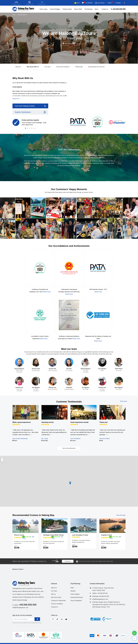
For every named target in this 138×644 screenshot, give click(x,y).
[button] (26, 128)
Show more (124, 401)
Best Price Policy (56, 597)
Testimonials (79, 67)
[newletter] (37, 619)
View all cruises (121, 515)
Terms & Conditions (57, 604)
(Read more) (47, 292)
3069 (36, 521)
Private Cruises (67, 9)
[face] (53, 619)
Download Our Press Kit (96, 67)
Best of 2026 (78, 9)
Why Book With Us (33, 67)
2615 (65, 521)
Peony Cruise (19, 535)
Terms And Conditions (63, 67)
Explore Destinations (30, 112)
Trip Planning (88, 9)
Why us (53, 594)
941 (94, 521)
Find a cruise (43, 9)
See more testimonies (69, 448)
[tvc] (56, 636)
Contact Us (105, 9)
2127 (123, 521)
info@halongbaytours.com (20, 608)
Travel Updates (75, 594)
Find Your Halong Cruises (30, 106)
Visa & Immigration (76, 601)
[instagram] (62, 619)
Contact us (68, 561)
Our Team (47, 67)
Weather (73, 591)
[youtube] (66, 619)
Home (14, 15)
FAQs (72, 588)
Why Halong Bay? (70, 43)
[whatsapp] (134, 633)
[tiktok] (57, 619)
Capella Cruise (107, 535)
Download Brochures (77, 597)
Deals (110, 3)
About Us (18, 67)
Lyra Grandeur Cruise (80, 535)
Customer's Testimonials (58, 601)
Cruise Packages (55, 9)
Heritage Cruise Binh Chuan (53, 535)
